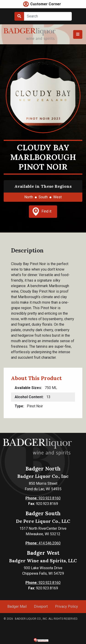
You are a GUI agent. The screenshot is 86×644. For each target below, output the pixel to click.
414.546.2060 (43, 543)
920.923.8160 (43, 498)
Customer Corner (46, 4)
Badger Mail (17, 606)
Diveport (41, 606)
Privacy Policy (67, 606)
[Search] (48, 16)
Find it (42, 212)
